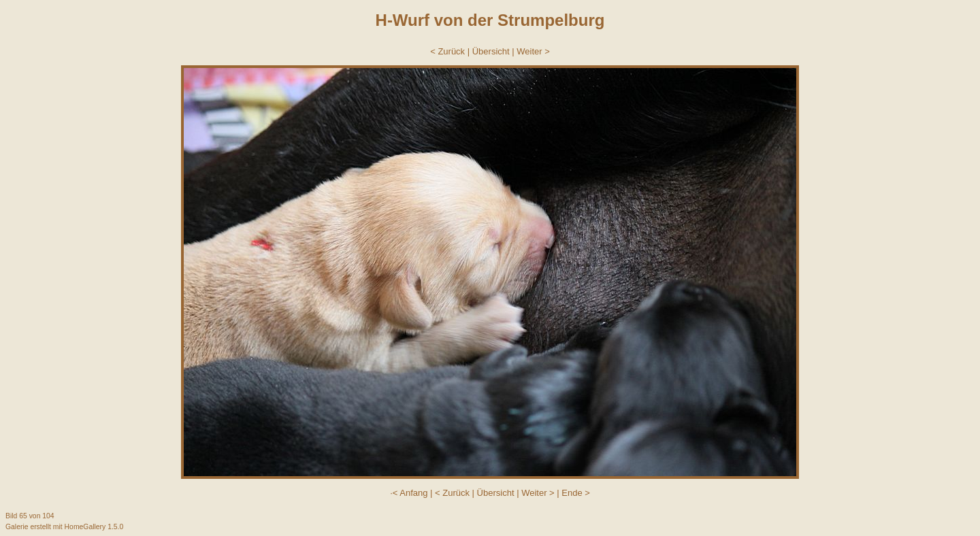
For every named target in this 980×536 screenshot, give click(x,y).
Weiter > (533, 51)
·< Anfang (409, 493)
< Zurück (447, 51)
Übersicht (491, 51)
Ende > (576, 493)
